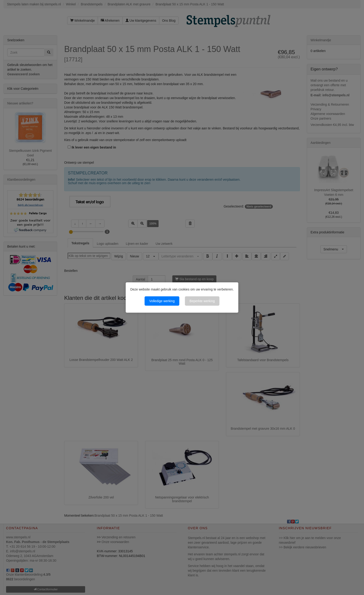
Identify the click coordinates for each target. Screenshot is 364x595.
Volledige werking (162, 301)
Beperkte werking (202, 301)
